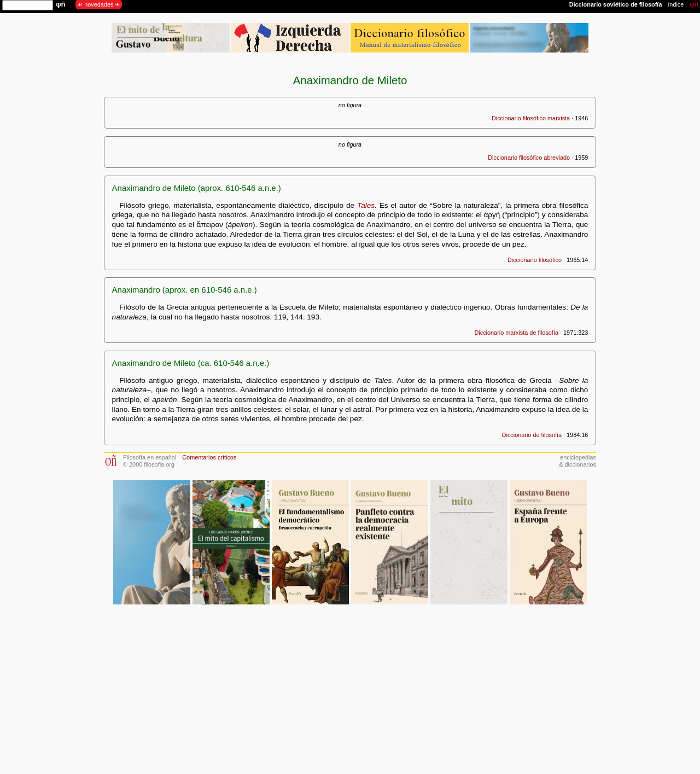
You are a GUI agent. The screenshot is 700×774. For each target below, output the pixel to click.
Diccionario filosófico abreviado (529, 158)
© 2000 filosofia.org (149, 464)
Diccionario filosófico (535, 260)
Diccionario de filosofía (532, 435)
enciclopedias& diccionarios (577, 461)
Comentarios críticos (209, 457)
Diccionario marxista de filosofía (516, 333)
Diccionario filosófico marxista (531, 118)
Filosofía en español (150, 457)
